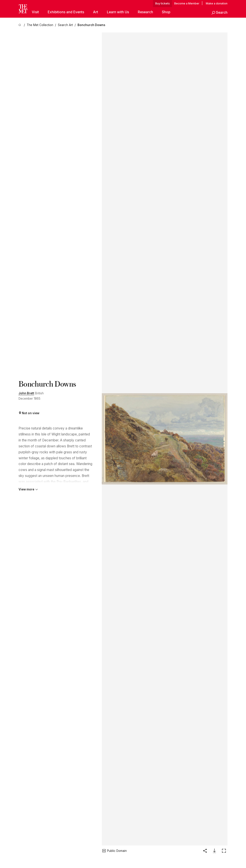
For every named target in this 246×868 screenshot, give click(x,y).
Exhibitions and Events (66, 12)
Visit (35, 12)
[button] (220, 13)
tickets (165, 3)
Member (194, 3)
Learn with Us (118, 12)
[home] (20, 25)
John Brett (26, 393)
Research (145, 12)
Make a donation (217, 3)
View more (28, 489)
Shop (166, 12)
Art (96, 12)
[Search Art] (65, 25)
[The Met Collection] (40, 25)
